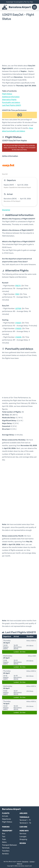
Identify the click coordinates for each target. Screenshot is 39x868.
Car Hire (23, 827)
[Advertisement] (19, 42)
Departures (6, 819)
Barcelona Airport (20, 7)
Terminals (24, 817)
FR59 (17, 294)
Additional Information (11, 97)
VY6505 (18, 337)
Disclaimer (25, 862)
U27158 (18, 308)
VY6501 (18, 323)
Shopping (23, 839)
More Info (24, 831)
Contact (32, 862)
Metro (4, 842)
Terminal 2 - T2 (25, 823)
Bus (4, 834)
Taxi (4, 836)
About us (20, 864)
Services (23, 834)
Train (4, 839)
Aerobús (5, 854)
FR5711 (18, 286)
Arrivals (5, 816)
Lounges (23, 836)
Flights (6, 813)
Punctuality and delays (11, 102)
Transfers (6, 851)
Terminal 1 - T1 (25, 820)
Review (23, 843)
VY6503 (18, 328)
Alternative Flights (9, 100)
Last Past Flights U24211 (11, 105)
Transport (7, 831)
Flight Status (7, 94)
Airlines (23, 813)
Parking (6, 827)
